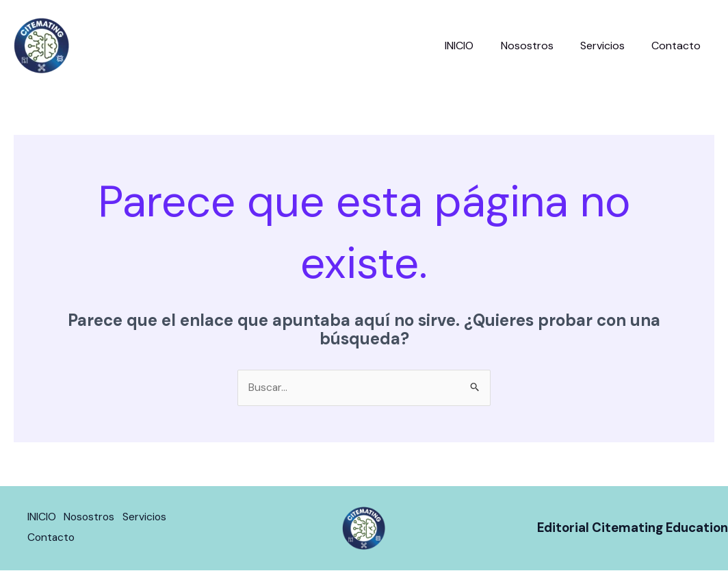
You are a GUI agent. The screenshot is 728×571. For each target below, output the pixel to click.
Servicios (610, 46)
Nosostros (539, 46)
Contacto (679, 46)
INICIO (477, 46)
